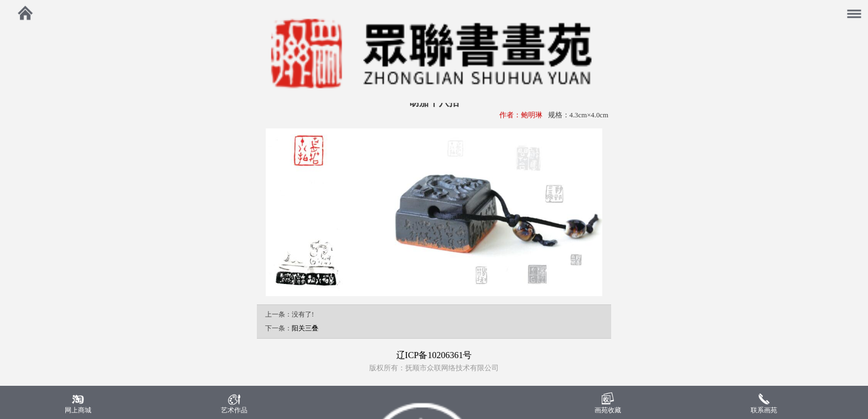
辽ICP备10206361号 (434, 355)
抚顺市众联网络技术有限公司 (452, 368)
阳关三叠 (305, 328)
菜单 (858, 8)
